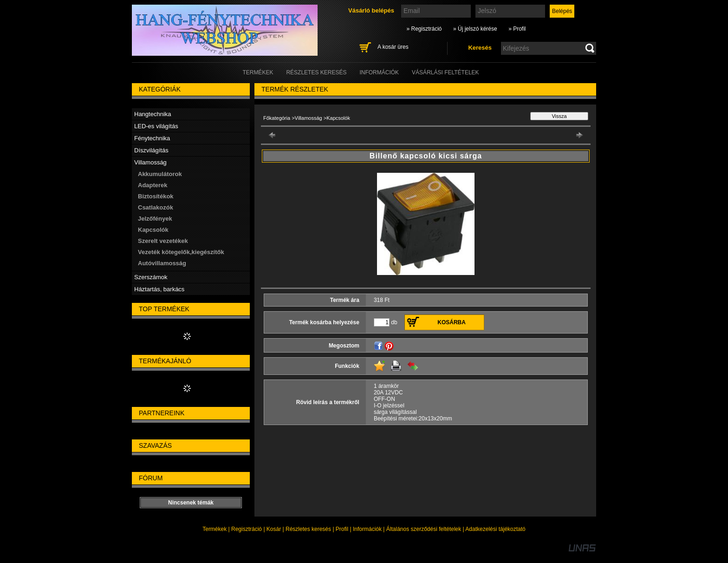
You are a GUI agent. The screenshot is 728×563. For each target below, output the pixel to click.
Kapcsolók (153, 230)
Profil (342, 529)
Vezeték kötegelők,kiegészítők (181, 252)
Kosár (274, 529)
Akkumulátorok (160, 174)
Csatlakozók (156, 207)
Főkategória (277, 118)
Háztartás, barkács (159, 289)
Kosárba (452, 322)
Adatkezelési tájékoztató (495, 529)
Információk (367, 529)
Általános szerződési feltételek (424, 529)
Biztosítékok (156, 196)
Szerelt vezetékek (163, 241)
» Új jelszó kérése (475, 29)
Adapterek (153, 185)
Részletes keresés (308, 529)
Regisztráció (247, 529)
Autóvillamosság (162, 263)
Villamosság (309, 118)
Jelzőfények (155, 219)
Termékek (214, 529)
